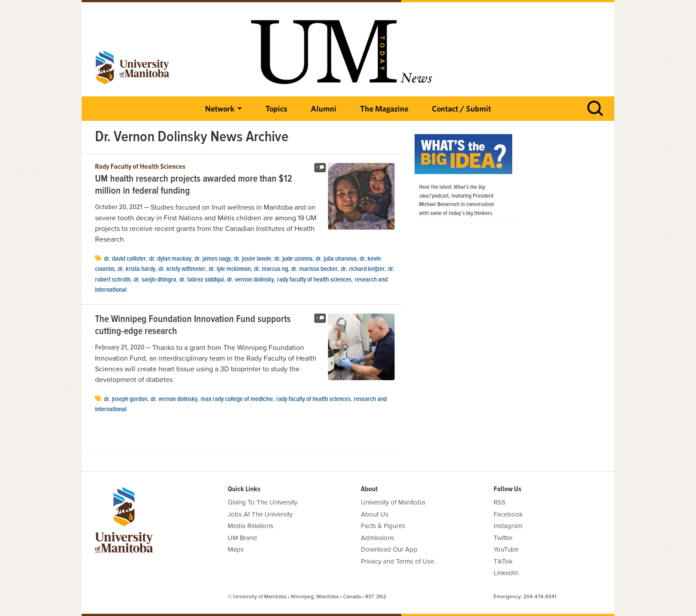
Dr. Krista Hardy (136, 269)
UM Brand (242, 538)
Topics (276, 109)
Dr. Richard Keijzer (363, 269)
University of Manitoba (393, 502)
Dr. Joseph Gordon (126, 399)
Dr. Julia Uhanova (336, 259)
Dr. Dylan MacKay (170, 259)
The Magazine (384, 109)
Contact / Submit (461, 109)
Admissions (378, 538)
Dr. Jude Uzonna (293, 259)
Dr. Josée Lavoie (253, 259)
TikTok (503, 561)
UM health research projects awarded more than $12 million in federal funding (194, 185)
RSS (500, 502)
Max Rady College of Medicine (237, 399)
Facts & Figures (383, 526)
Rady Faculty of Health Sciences (140, 167)
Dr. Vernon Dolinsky (250, 280)
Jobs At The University (260, 514)
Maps (236, 549)
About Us (375, 514)
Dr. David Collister (125, 259)
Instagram (508, 526)
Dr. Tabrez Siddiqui (202, 280)
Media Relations (251, 526)
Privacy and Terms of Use (397, 561)
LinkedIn (506, 573)
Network (220, 109)
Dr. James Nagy (213, 259)
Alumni (324, 109)
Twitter (503, 538)
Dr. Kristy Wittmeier (182, 269)
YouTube (506, 549)
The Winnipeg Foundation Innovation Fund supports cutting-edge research (193, 326)
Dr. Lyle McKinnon (230, 269)
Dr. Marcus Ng (271, 269)
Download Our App (389, 549)
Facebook (508, 514)
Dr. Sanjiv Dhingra (155, 280)
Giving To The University (263, 502)
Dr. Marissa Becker (314, 269)
